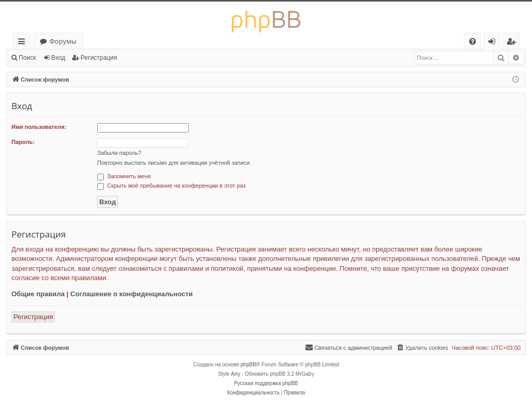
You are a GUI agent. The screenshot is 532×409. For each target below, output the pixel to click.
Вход (58, 58)
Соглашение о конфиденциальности (131, 294)
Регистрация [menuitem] (514, 43)
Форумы (63, 41)
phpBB (248, 365)
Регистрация (99, 58)
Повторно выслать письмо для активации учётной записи (174, 163)
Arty (236, 374)
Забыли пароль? (119, 153)
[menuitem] (473, 41)
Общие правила (38, 294)
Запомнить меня (124, 176)
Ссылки (24, 43)
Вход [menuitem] (494, 43)
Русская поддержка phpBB (266, 383)
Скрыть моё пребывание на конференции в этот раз (171, 186)
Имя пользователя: (39, 127)
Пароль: (23, 142)
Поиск (27, 58)
